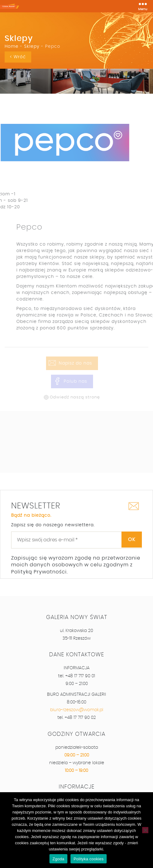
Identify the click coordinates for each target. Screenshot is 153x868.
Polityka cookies (89, 859)
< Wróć (18, 57)
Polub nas (75, 381)
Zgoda (58, 859)
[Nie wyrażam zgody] (145, 830)
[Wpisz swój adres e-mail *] (76, 540)
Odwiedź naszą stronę (75, 397)
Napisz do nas (75, 363)
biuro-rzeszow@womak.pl (77, 710)
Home (12, 47)
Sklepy (32, 47)
